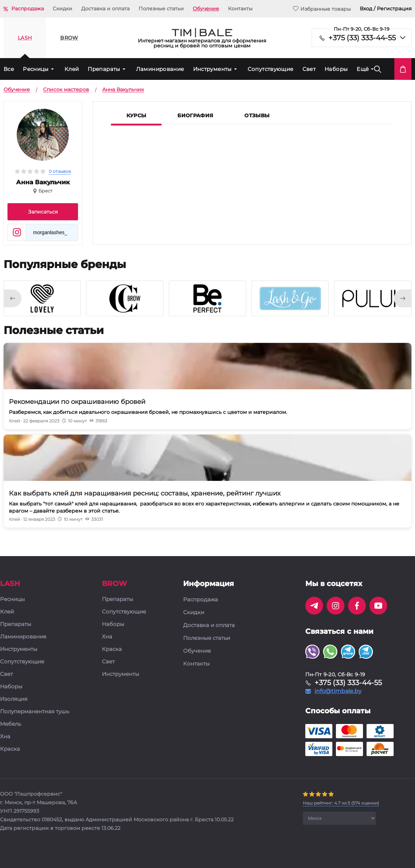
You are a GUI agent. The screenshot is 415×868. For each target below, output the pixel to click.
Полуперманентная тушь (35, 712)
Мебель (11, 724)
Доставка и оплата (105, 9)
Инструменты (212, 69)
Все (9, 69)
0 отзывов (60, 171)
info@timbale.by (338, 691)
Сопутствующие (271, 69)
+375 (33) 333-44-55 (362, 38)
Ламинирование (160, 69)
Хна (5, 737)
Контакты (240, 9)
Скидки (63, 9)
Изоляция (14, 699)
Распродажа (28, 9)
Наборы (336, 69)
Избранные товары (322, 9)
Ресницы (36, 69)
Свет (309, 69)
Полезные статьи (161, 9)
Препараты (104, 69)
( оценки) (341, 803)
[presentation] (12, 298)
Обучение (206, 9)
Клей (72, 69)
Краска (10, 749)
